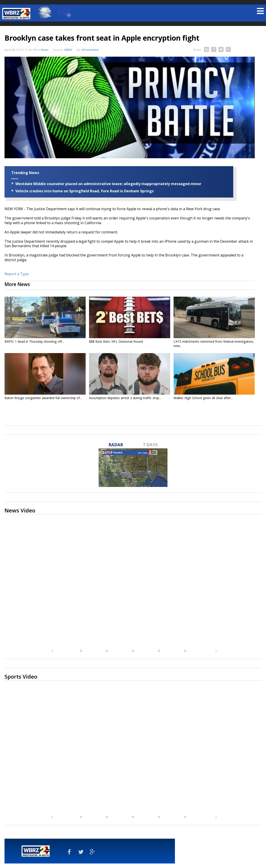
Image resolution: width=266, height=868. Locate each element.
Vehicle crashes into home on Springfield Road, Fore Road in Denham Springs (85, 191)
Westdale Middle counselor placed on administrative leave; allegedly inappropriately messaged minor (108, 184)
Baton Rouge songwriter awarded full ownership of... (43, 398)
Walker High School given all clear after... (203, 398)
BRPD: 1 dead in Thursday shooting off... (34, 341)
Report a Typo (17, 274)
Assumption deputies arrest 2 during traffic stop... (125, 398)
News (45, 50)
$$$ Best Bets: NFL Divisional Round (116, 341)
